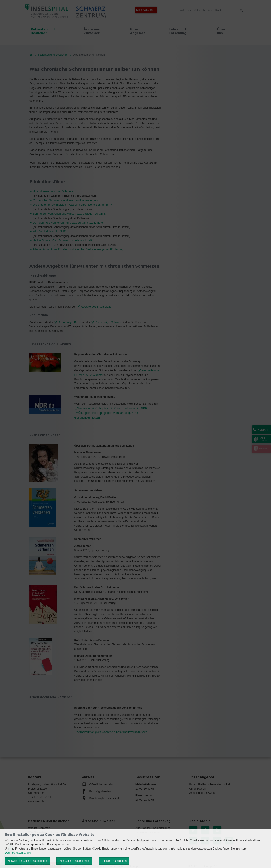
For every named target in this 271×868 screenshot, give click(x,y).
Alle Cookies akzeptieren (74, 861)
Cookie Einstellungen (114, 861)
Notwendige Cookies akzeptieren (27, 861)
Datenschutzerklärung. (18, 853)
